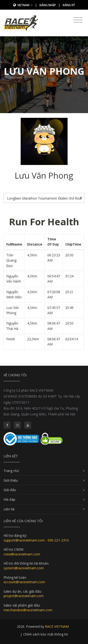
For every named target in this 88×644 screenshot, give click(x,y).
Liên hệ (9, 509)
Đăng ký (69, 5)
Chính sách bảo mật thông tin (46, 634)
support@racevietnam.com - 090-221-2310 (36, 540)
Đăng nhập (48, 5)
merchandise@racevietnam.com (28, 610)
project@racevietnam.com (24, 596)
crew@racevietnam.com (22, 554)
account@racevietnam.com (24, 582)
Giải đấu (10, 490)
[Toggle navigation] (78, 20)
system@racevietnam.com (24, 568)
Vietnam (25, 5)
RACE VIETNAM (57, 626)
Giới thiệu (11, 480)
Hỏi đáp (9, 499)
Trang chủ (11, 471)
